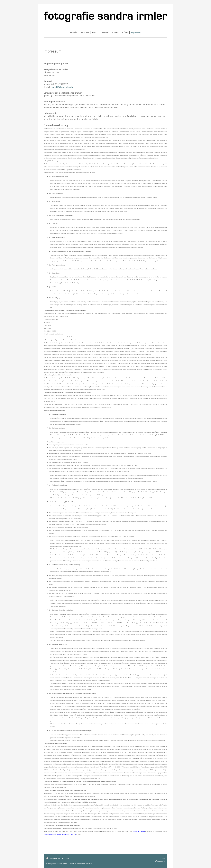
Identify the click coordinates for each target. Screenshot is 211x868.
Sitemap (65, 858)
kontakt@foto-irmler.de (62, 87)
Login (162, 858)
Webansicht (160, 861)
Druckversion (54, 858)
